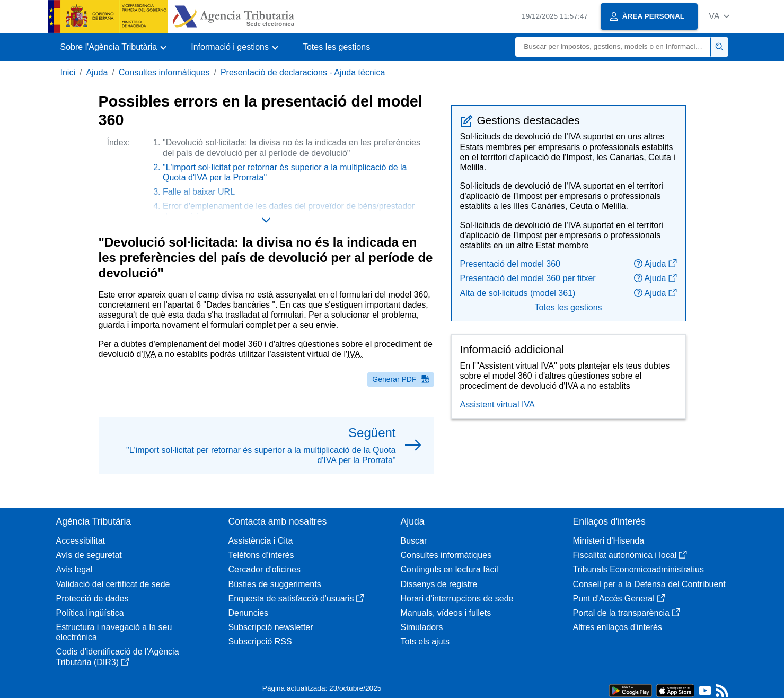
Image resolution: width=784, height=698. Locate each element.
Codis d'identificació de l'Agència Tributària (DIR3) (118, 657)
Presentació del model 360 (510, 264)
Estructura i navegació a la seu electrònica (114, 632)
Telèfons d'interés (261, 555)
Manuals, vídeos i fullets (446, 613)
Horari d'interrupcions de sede (457, 599)
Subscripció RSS (260, 642)
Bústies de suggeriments (275, 584)
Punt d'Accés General (619, 599)
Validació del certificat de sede (113, 584)
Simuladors (422, 627)
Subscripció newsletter (271, 627)
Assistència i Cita (261, 541)
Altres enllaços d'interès (618, 627)
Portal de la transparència (627, 613)
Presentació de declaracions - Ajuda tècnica (303, 72)
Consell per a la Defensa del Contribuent (649, 584)
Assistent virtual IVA (497, 404)
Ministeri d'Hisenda (609, 541)
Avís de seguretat (89, 555)
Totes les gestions (336, 47)
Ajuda (97, 72)
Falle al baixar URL (199, 192)
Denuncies (249, 613)
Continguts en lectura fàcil (450, 569)
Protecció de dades (93, 599)
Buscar (414, 541)
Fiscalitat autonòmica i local (630, 555)
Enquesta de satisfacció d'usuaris (297, 599)
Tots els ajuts (425, 642)
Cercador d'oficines (265, 569)
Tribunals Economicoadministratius (639, 569)
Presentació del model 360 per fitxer (528, 278)
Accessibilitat (81, 541)
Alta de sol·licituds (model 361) (518, 293)
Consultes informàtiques (164, 72)
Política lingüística (90, 613)
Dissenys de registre (439, 584)
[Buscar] (613, 47)
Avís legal (74, 569)
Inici (68, 72)
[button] (719, 16)
